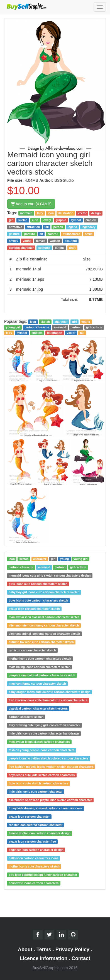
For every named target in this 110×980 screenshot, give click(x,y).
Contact (81, 958)
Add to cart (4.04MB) (31, 204)
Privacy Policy (72, 950)
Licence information (44, 958)
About (25, 950)
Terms (44, 950)
